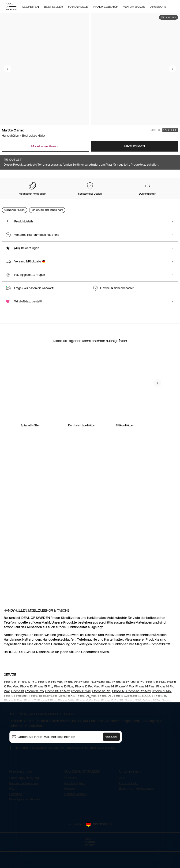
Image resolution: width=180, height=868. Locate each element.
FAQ (12, 811)
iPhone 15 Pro (43, 709)
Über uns (71, 800)
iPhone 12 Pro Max (138, 713)
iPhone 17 (10, 704)
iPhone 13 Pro (34, 713)
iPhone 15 (26, 709)
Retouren (16, 816)
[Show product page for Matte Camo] (13, 199)
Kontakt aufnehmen (24, 806)
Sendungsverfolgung (24, 800)
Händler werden (75, 816)
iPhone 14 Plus (145, 709)
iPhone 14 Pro (124, 709)
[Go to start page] (11, 7)
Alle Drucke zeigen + (164, 176)
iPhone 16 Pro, (136, 704)
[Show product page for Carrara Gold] (62, 199)
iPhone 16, (119, 704)
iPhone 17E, (87, 704)
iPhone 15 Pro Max (87, 709)
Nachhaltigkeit (75, 806)
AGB (122, 800)
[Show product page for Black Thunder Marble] (134, 199)
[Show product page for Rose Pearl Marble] (37, 199)
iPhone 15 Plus (64, 709)
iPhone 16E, (103, 704)
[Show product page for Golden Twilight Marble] (158, 199)
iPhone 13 (17, 713)
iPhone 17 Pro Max (50, 704)
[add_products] (58, 438)
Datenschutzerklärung (100, 770)
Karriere (70, 811)
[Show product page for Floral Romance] (86, 199)
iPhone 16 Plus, (156, 704)
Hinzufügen (135, 146)
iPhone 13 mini (81, 713)
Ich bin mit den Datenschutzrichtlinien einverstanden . (66, 770)
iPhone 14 (107, 709)
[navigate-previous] (163, 409)
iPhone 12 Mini (161, 713)
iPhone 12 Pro (101, 713)
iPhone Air (71, 704)
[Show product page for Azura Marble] (110, 199)
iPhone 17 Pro (27, 704)
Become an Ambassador (137, 811)
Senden (111, 759)
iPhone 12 (118, 713)
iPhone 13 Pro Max (57, 713)
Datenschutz (129, 806)
